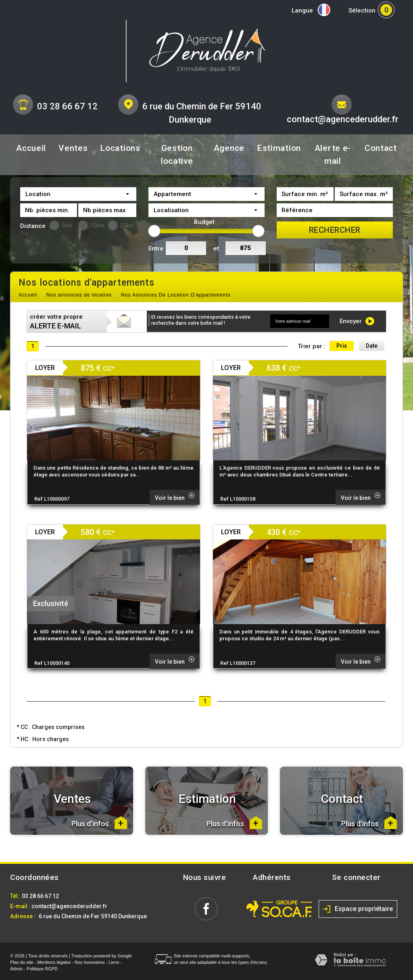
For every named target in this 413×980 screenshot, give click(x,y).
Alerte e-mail (333, 155)
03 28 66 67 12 (67, 106)
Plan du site (22, 962)
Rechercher (335, 230)
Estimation (279, 148)
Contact (381, 148)
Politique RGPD (42, 969)
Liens (114, 962)
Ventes (73, 148)
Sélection (362, 10)
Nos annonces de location (79, 295)
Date (372, 346)
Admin (16, 969)
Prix (342, 346)
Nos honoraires (90, 962)
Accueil (31, 148)
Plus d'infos (99, 823)
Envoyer (357, 321)
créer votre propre (56, 322)
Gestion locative (177, 155)
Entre (156, 249)
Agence (229, 148)
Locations (120, 148)
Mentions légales (54, 962)
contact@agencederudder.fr (343, 119)
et (216, 249)
